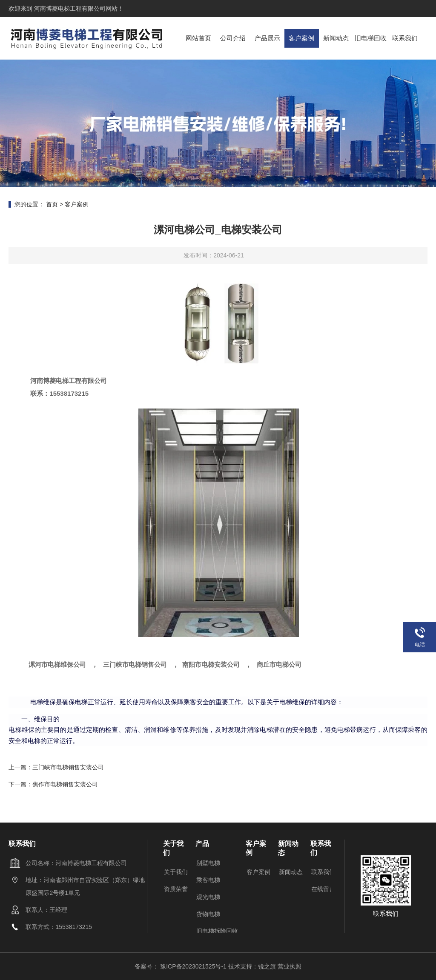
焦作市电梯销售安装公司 (65, 784)
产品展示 (267, 38)
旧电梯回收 (371, 38)
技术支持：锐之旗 (252, 966)
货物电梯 (208, 914)
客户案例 (301, 38)
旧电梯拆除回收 (217, 931)
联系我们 (405, 38)
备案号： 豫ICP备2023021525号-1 (181, 966)
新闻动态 (336, 38)
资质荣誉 (176, 889)
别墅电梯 (208, 863)
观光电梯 (208, 897)
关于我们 (176, 872)
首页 (52, 204)
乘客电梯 (208, 880)
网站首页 (198, 38)
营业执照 (290, 966)
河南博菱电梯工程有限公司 (69, 9)
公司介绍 (233, 38)
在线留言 (323, 889)
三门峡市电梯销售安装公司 (68, 767)
